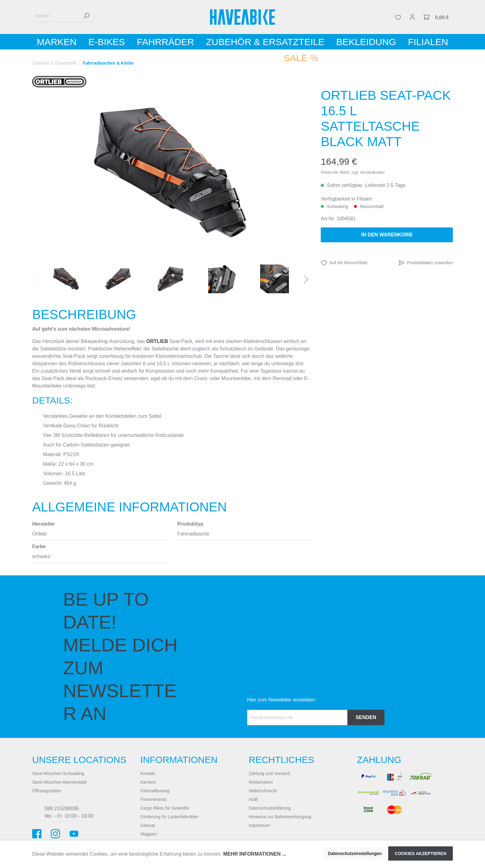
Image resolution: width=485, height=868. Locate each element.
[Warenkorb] (436, 17)
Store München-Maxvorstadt (59, 782)
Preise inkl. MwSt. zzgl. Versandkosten (353, 172)
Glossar (148, 825)
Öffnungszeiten (47, 791)
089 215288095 (62, 809)
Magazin (149, 834)
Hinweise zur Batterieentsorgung (280, 817)
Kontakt (148, 773)
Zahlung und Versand (269, 773)
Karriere (148, 782)
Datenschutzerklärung (270, 808)
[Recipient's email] (297, 718)
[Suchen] (56, 16)
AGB (253, 799)
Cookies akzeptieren (421, 853)
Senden (366, 717)
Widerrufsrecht (263, 791)
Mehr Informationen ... (255, 854)
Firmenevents (154, 799)
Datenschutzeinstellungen (355, 853)
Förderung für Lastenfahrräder (170, 817)
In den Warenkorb (387, 235)
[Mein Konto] (412, 17)
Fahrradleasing (155, 791)
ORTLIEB (157, 341)
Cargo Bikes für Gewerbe (165, 808)
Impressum (259, 825)
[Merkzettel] (398, 17)
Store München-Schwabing (58, 773)
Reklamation (261, 782)
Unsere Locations (79, 760)
